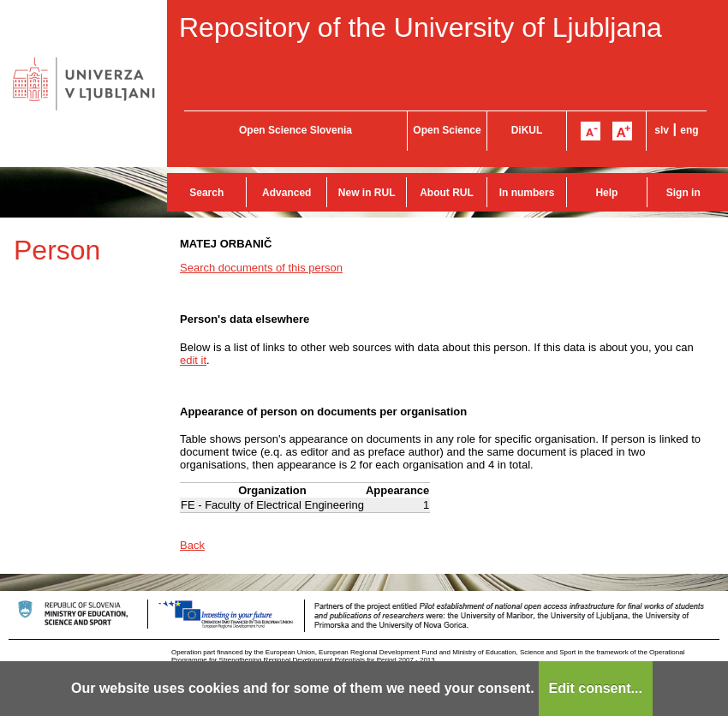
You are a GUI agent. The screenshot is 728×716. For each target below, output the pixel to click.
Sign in (683, 193)
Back (192, 545)
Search (206, 193)
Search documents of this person (261, 268)
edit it (193, 360)
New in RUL (367, 193)
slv (662, 130)
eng (689, 130)
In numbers (527, 193)
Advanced (286, 193)
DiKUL (527, 130)
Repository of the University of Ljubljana (421, 27)
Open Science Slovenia (295, 130)
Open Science (447, 130)
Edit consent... (596, 688)
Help (606, 193)
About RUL (447, 193)
